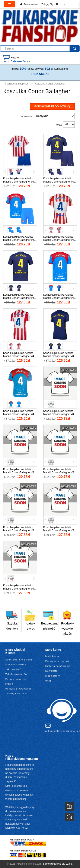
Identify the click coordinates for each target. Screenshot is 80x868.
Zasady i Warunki (16, 694)
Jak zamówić (13, 669)
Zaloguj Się (47, 4)
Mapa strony (53, 676)
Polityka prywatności (18, 689)
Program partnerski (57, 661)
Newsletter (52, 671)
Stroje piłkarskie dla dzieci (58, 864)
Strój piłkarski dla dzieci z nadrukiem (17, 788)
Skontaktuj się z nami (19, 660)
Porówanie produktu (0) (52, 107)
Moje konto (52, 656)
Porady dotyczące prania (16, 681)
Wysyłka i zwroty (16, 664)
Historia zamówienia (58, 666)
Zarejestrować (31, 4)
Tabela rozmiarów (16, 674)
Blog (48, 681)
